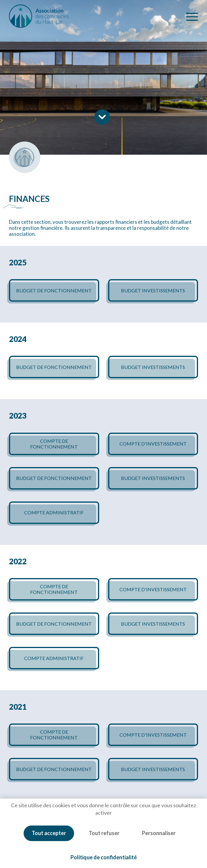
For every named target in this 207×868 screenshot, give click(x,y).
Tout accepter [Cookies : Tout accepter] (49, 833)
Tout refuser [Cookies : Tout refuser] (104, 833)
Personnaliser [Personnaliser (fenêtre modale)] (159, 833)
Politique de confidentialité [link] (104, 857)
